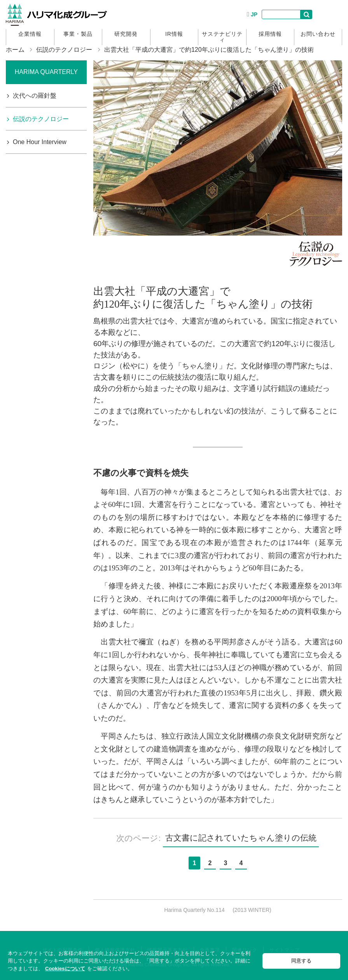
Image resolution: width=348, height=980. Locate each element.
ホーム (15, 50)
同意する (301, 961)
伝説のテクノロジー (64, 50)
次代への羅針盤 (35, 96)
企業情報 (30, 34)
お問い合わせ (318, 34)
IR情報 (174, 34)
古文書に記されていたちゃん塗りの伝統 (241, 838)
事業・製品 (78, 34)
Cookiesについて (65, 969)
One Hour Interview (40, 142)
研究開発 (126, 34)
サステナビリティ (222, 37)
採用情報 (270, 34)
